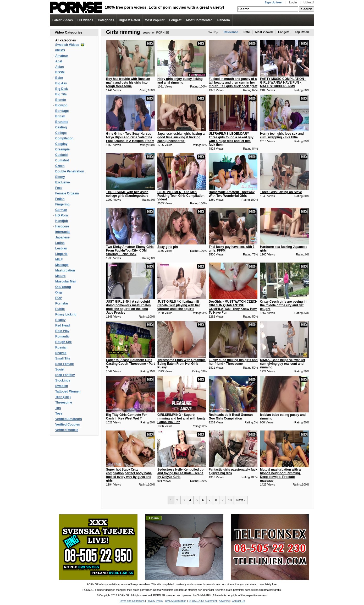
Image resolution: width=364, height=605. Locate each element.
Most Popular (155, 20)
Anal (59, 61)
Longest (175, 20)
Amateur (62, 56)
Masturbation (65, 270)
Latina (60, 243)
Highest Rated (129, 20)
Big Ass (61, 83)
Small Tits (63, 358)
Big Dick (62, 89)
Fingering (62, 204)
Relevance (231, 32)
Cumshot (62, 160)
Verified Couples (68, 424)
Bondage (62, 111)
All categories (66, 40)
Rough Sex (64, 342)
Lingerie (61, 254)
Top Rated (302, 32)
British (60, 116)
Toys (59, 413)
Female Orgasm (67, 193)
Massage (62, 265)
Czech (60, 166)
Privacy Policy (155, 601)
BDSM (60, 72)
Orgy (59, 292)
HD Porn (62, 215)
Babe (59, 78)
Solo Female (65, 364)
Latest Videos (63, 20)
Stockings (63, 380)
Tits (58, 408)
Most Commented (199, 20)
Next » (241, 500)
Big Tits (61, 94)
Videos (85, 20)
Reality (60, 320)
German (61, 210)
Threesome (64, 402)
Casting (61, 127)
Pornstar (62, 303)
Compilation (64, 138)
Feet (59, 188)
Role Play (62, 331)
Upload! (309, 2)
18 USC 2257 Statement (203, 601)
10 (230, 500)
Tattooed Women (68, 391)
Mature (60, 276)
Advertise (224, 601)
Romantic (62, 336)
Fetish (60, 199)
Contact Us (238, 601)
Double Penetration (70, 171)
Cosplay (61, 144)
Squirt (60, 369)
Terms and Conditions (132, 601)
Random (224, 20)
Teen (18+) (63, 397)
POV (59, 298)
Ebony (60, 177)
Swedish (62, 386)
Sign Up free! (273, 2)
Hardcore (62, 226)
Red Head (62, 325)
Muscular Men (66, 281)
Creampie (62, 149)
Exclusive (62, 182)
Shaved (61, 353)
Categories (106, 20)
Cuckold (61, 155)
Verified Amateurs (69, 419)
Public (60, 309)
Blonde (61, 100)
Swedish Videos (67, 45)
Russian (61, 347)
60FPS (60, 50)
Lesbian (61, 248)
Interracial (63, 232)
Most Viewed (264, 32)
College (61, 133)
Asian (60, 67)
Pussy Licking (66, 314)
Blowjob (61, 105)
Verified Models (67, 430)
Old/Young (63, 287)
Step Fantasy (65, 375)
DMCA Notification (176, 601)
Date (247, 32)
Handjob (62, 221)
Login (293, 2)
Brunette (62, 122)
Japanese (62, 237)
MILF (59, 259)
